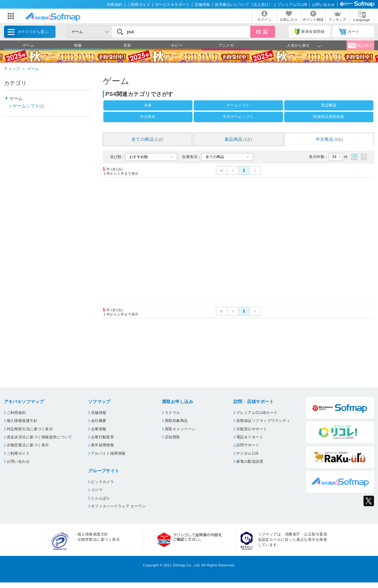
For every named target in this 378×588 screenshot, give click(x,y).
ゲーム (29, 45)
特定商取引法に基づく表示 (30, 429)
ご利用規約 (16, 413)
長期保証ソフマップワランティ (263, 421)
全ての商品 (147, 139)
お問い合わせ (324, 5)
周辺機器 (329, 105)
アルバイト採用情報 (108, 453)
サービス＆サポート (172, 5)
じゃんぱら (101, 498)
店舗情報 (202, 5)
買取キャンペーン (180, 429)
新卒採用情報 (103, 445)
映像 (78, 45)
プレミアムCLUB (292, 5)
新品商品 (239, 139)
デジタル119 (247, 453)
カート (349, 32)
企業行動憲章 (103, 437)
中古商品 (330, 139)
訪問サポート (248, 445)
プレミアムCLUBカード (257, 413)
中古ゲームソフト (238, 117)
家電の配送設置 (250, 461)
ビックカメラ (103, 482)
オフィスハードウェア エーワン (119, 506)
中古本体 (148, 117)
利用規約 (115, 5)
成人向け (360, 46)
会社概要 (99, 421)
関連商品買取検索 (329, 117)
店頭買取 (172, 437)
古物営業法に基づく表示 (28, 445)
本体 (148, 105)
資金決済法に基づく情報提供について (39, 437)
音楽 (127, 45)
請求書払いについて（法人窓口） (244, 5)
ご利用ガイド (139, 5)
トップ (14, 69)
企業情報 (99, 429)
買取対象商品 (176, 421)
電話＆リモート (250, 437)
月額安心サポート (252, 429)
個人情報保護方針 (22, 421)
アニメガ (226, 45)
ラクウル (172, 413)
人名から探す (299, 45)
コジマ (97, 490)
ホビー (177, 45)
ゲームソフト (238, 105)
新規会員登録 (310, 32)
